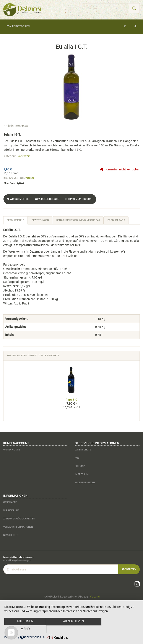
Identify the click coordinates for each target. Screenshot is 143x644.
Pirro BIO (71, 400)
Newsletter (11, 535)
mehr (119, 629)
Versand (30, 178)
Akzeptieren (72, 629)
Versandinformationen (18, 527)
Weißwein (24, 156)
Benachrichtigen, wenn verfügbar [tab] (78, 220)
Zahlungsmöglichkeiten (19, 519)
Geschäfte (10, 502)
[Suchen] (106, 8)
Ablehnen (24, 629)
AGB (77, 458)
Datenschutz (83, 450)
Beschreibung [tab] (15, 220)
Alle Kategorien (18, 26)
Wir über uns (11, 510)
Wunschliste (11, 450)
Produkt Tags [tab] (116, 220)
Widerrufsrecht (85, 483)
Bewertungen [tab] (40, 220)
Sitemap (80, 466)
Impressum (82, 474)
